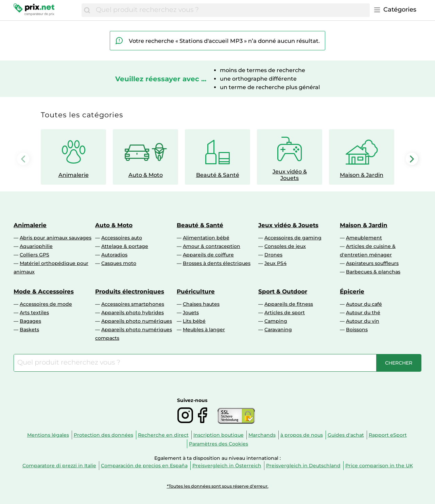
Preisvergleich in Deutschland (303, 466)
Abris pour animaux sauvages (56, 238)
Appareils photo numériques (137, 321)
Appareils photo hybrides (133, 313)
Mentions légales (48, 435)
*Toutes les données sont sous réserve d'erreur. (218, 486)
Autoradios (114, 255)
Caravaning (278, 330)
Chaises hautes (201, 304)
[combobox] (231, 10)
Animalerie (30, 225)
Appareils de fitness (289, 304)
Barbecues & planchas (373, 272)
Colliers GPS (34, 255)
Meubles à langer (204, 330)
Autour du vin (363, 321)
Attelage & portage (125, 246)
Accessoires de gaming (293, 238)
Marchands (262, 435)
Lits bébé (194, 321)
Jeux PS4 (275, 263)
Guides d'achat (346, 435)
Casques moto (119, 263)
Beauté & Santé (200, 225)
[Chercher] (87, 10)
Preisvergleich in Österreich (227, 466)
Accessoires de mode (46, 304)
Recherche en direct (163, 435)
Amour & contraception (212, 246)
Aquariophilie (36, 246)
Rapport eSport (388, 435)
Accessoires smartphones (133, 304)
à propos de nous (302, 435)
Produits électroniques (130, 291)
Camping (276, 321)
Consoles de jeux (285, 246)
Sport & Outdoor (283, 291)
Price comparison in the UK (379, 466)
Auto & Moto (114, 225)
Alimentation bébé (206, 238)
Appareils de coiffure (208, 255)
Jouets (191, 313)
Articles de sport (285, 313)
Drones (273, 255)
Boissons (357, 330)
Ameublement (364, 238)
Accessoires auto (122, 238)
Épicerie (352, 291)
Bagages (30, 321)
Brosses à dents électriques (217, 263)
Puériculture (196, 291)
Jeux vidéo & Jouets (288, 225)
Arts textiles (34, 313)
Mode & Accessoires (44, 291)
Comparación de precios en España (144, 466)
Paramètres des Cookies (219, 444)
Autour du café (364, 304)
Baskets (29, 330)
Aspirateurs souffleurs (372, 263)
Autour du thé (363, 313)
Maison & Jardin (364, 225)
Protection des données (103, 435)
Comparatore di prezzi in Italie (59, 466)
